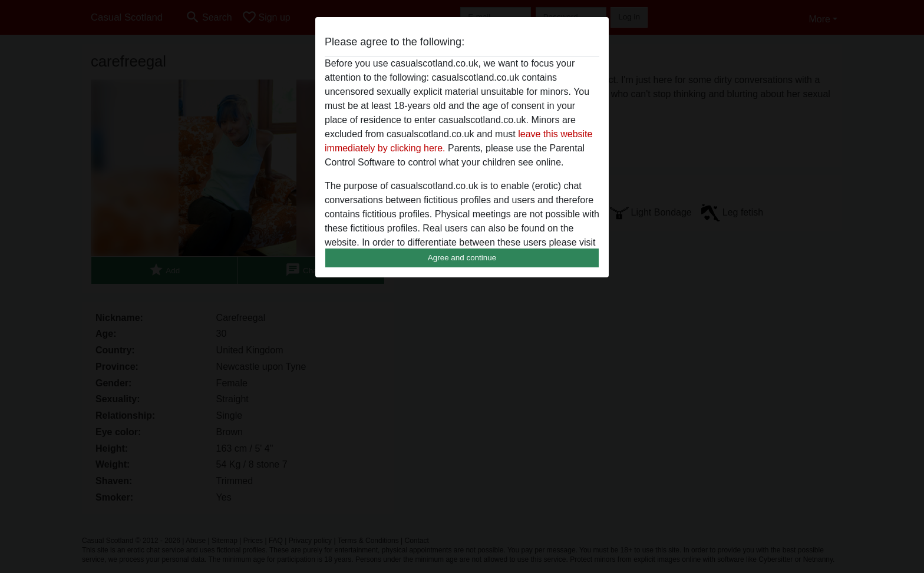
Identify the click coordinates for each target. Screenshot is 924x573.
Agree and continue (462, 258)
